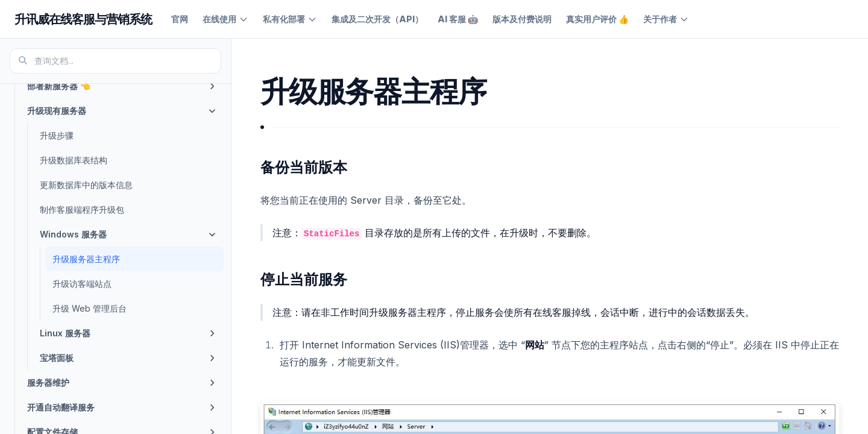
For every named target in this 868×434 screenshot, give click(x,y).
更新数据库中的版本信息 (86, 185)
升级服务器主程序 (86, 259)
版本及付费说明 (522, 19)
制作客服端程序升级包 (82, 209)
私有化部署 (290, 19)
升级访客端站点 (82, 284)
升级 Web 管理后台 (90, 308)
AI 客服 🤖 (458, 19)
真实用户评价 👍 (597, 19)
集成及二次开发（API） (377, 19)
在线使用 (225, 19)
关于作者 (666, 19)
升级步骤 (57, 135)
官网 (180, 19)
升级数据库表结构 (74, 160)
